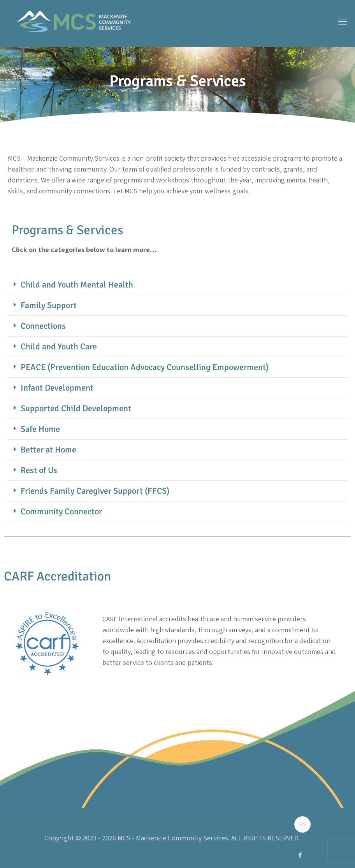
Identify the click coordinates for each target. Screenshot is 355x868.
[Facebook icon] (300, 855)
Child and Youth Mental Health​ (77, 308)
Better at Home (48, 473)
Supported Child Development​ (76, 432)
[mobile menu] (343, 21)
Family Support (49, 329)
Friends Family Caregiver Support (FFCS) (95, 515)
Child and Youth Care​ (59, 370)
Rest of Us (39, 494)
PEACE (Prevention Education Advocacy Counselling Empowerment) (145, 391)
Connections (43, 350)
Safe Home (40, 453)
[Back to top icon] (302, 824)
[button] (177, 309)
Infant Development (57, 411)
